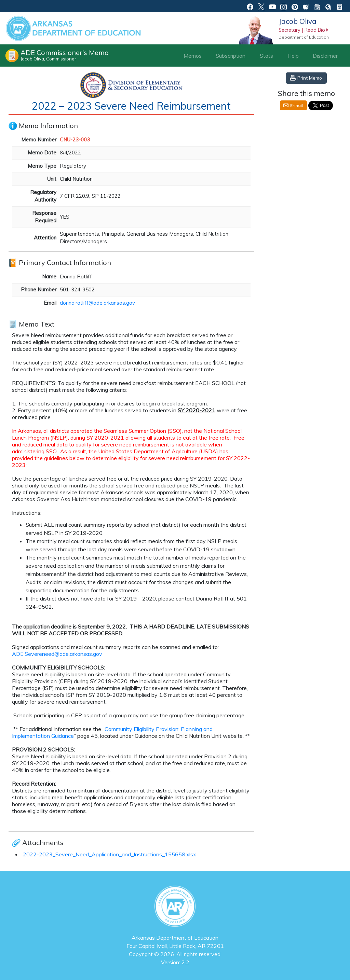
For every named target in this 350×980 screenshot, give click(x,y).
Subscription (231, 56)
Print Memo (310, 78)
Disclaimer (325, 56)
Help (293, 56)
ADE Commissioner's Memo (65, 55)
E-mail (297, 105)
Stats (266, 56)
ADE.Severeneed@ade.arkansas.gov (57, 654)
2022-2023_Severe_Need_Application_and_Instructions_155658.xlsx (110, 854)
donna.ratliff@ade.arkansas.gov (97, 303)
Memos (193, 56)
